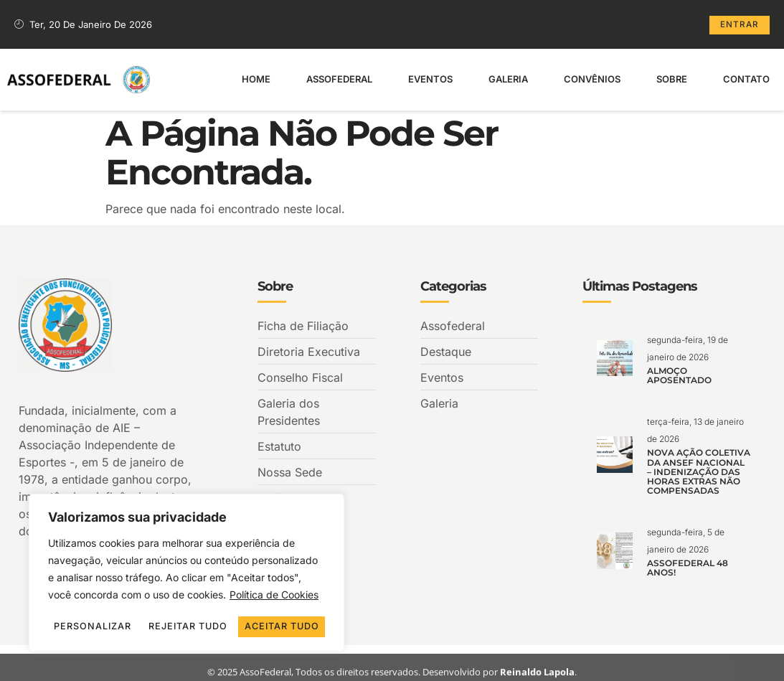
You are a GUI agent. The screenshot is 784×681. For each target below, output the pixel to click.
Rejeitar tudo (252, 606)
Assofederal (339, 78)
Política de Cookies (274, 575)
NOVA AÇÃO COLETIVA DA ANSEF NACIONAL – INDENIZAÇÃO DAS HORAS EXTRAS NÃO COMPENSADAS (699, 471)
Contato (746, 78)
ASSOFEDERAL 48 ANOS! (688, 568)
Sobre (672, 78)
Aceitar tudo (187, 626)
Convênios (592, 78)
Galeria (508, 78)
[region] (186, 563)
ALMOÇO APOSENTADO (679, 375)
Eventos (430, 78)
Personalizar (114, 606)
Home (256, 78)
